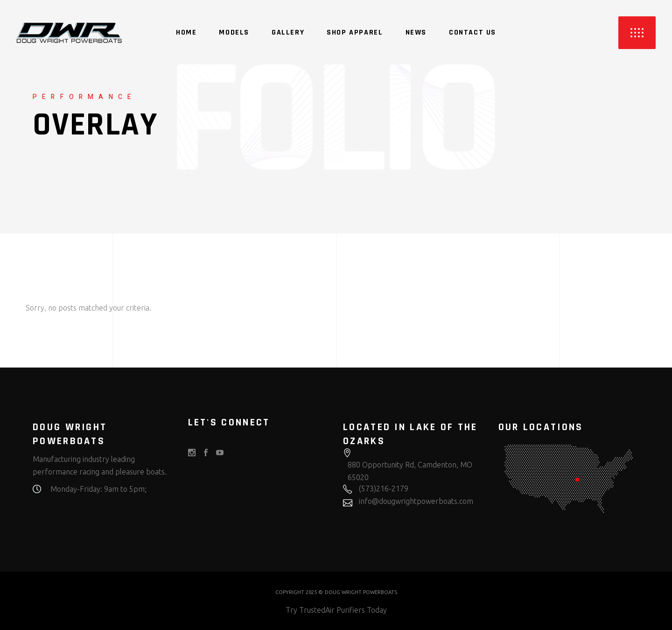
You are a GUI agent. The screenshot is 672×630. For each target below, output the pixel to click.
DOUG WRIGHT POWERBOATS (361, 592)
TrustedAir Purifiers (332, 610)
